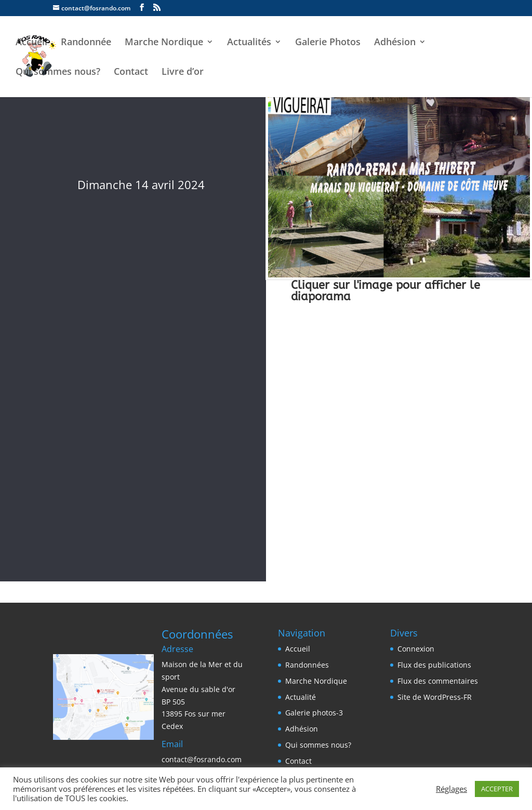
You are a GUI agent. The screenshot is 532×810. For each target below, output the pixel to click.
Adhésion (395, 43)
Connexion (416, 649)
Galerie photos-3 (314, 713)
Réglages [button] (451, 789)
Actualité (301, 697)
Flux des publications (434, 665)
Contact (131, 72)
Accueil (31, 43)
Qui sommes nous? (58, 72)
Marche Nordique (164, 43)
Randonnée (86, 43)
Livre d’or (183, 72)
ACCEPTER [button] (497, 789)
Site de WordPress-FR (435, 697)
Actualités (249, 43)
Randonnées (307, 665)
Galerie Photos (328, 43)
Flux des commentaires (438, 681)
